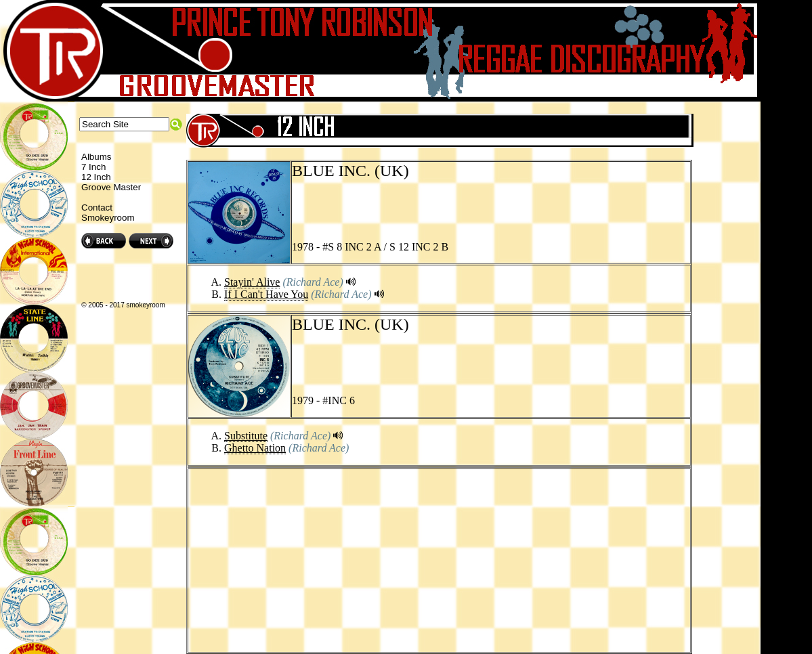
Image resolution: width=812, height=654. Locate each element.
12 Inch (96, 177)
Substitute (246, 436)
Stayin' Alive (252, 282)
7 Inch (93, 167)
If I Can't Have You (266, 294)
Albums (96, 157)
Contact (97, 208)
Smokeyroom (108, 218)
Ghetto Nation (255, 448)
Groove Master (111, 187)
